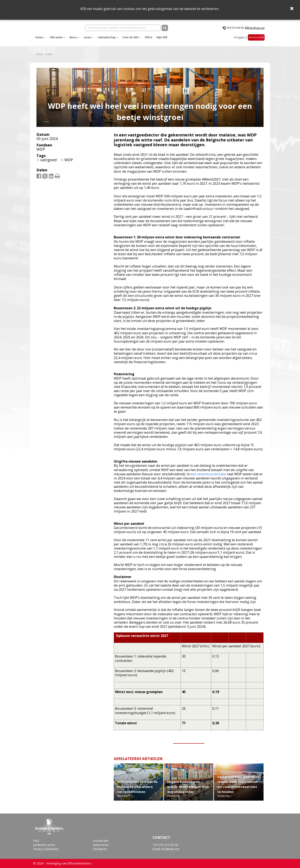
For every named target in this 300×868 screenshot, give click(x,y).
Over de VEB (167, 39)
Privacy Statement (46, 849)
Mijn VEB (199, 39)
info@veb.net (257, 29)
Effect (185, 39)
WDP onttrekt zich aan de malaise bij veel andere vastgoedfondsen (137, 790)
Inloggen (240, 39)
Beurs (110, 39)
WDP (41, 152)
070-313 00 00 (235, 29)
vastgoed (48, 163)
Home (76, 39)
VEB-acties (93, 39)
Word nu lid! (256, 39)
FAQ (36, 841)
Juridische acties (44, 845)
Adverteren (101, 845)
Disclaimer (100, 849)
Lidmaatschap (143, 39)
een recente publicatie (209, 477)
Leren (124, 39)
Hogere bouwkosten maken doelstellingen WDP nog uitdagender (188, 790)
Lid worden (101, 841)
